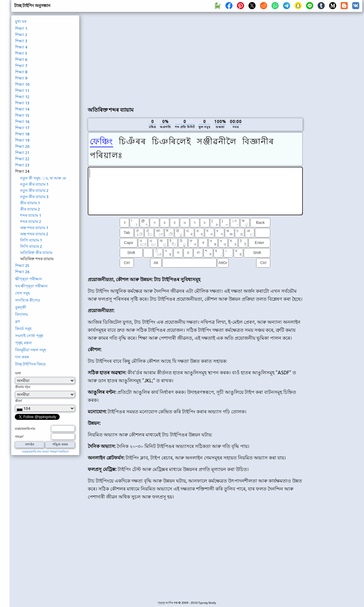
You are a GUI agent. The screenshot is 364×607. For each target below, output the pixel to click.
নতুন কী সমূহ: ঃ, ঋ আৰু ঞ (43, 178)
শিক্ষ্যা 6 (21, 59)
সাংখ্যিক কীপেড (28, 300)
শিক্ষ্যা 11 (22, 90)
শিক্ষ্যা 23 (22, 165)
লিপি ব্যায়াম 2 (31, 246)
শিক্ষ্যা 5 (21, 53)
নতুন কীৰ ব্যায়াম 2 (34, 190)
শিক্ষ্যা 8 (21, 72)
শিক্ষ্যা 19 (22, 140)
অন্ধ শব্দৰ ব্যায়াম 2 (34, 234)
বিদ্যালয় (22, 314)
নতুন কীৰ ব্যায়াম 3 (34, 197)
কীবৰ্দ (18, 401)
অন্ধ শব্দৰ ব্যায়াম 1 (34, 228)
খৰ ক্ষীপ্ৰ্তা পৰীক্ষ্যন (31, 286)
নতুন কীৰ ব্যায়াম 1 (34, 184)
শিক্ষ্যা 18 (22, 134)
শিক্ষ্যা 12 (22, 97)
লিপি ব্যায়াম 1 (31, 240)
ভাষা (18, 373)
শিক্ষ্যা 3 (21, 41)
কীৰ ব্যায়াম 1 (30, 203)
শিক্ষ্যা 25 (22, 266)
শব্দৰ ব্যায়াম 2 (31, 221)
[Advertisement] (148, 58)
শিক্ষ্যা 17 (22, 128)
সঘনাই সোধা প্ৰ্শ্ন (29, 336)
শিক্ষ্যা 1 (21, 28)
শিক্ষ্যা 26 (22, 272)
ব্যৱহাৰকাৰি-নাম (25, 429)
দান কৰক (22, 357)
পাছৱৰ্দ (19, 437)
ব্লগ (18, 321)
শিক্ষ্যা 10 (22, 84)
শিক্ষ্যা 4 (21, 47)
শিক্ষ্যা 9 (21, 78)
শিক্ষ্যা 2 (21, 35)
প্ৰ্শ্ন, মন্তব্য (23, 343)
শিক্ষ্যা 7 (21, 66)
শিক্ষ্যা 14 (22, 109)
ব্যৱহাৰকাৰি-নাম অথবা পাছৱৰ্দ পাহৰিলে (45, 452)
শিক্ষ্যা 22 (22, 159)
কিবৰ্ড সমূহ (23, 328)
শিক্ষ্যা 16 (22, 122)
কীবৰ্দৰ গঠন (23, 387)
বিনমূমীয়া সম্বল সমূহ (31, 350)
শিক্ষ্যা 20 (22, 146)
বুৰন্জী (21, 307)
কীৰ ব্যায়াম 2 (30, 209)
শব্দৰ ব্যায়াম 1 (31, 215)
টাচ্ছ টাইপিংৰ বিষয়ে (30, 364)
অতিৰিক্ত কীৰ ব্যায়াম (36, 252)
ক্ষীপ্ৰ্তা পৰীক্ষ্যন (29, 279)
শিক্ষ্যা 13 (22, 103)
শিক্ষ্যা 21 (22, 153)
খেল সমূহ (22, 293)
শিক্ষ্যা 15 (22, 115)
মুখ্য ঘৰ (21, 21)
